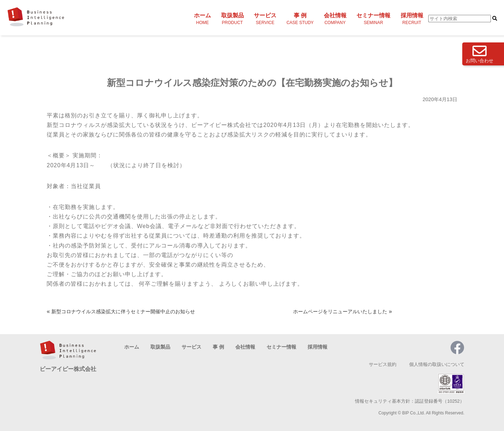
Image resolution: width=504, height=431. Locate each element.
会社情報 (335, 19)
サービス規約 (383, 364)
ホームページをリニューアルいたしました (340, 311)
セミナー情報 (373, 19)
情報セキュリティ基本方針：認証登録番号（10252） (410, 401)
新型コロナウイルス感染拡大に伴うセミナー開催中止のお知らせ (123, 311)
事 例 (300, 19)
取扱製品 (233, 19)
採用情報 (412, 19)
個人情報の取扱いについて (437, 364)
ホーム (202, 19)
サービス (265, 19)
